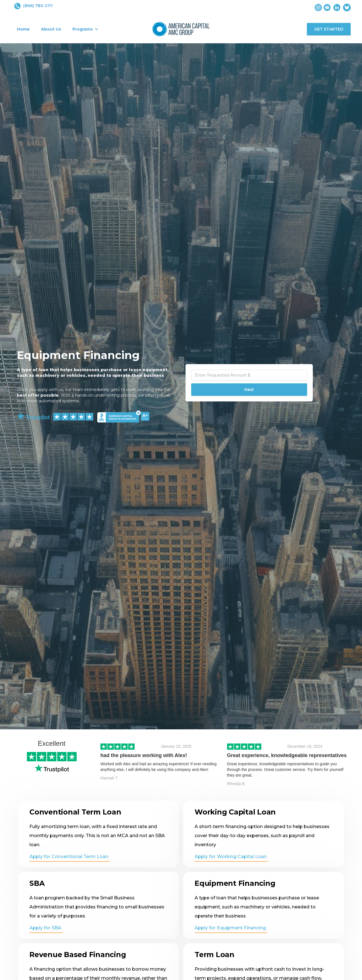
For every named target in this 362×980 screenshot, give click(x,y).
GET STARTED (329, 29)
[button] (85, 29)
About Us (51, 29)
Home (23, 29)
